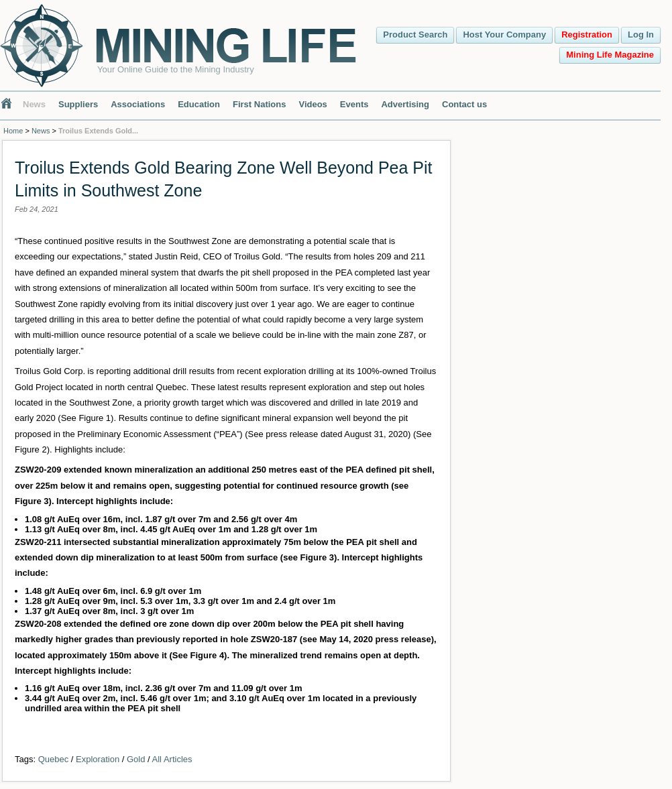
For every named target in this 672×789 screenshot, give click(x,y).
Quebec (54, 759)
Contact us (464, 104)
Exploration (98, 759)
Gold (136, 759)
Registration (587, 35)
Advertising (405, 104)
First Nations (259, 104)
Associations (138, 104)
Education (199, 104)
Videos (313, 104)
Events (354, 104)
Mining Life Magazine (610, 55)
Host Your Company (504, 35)
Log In (641, 35)
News (34, 104)
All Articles (172, 759)
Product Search (415, 35)
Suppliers (78, 104)
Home (13, 131)
